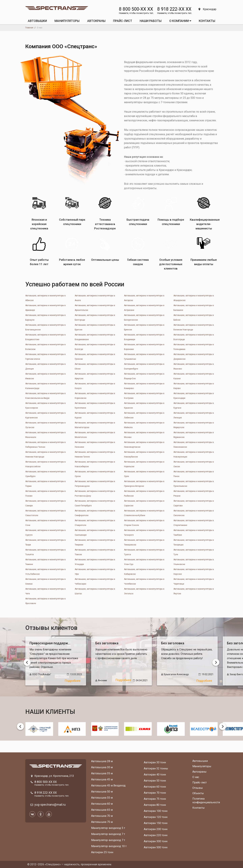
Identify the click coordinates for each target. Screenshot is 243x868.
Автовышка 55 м (102, 798)
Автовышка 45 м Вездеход (108, 785)
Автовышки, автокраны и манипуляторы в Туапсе (144, 552)
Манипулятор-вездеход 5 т (108, 828)
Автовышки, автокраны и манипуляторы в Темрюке (95, 542)
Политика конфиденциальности (206, 800)
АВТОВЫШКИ (37, 21)
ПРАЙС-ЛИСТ (123, 21)
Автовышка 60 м (102, 804)
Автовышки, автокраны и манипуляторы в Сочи (45, 523)
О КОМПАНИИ (180, 21)
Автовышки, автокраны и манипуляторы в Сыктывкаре (95, 533)
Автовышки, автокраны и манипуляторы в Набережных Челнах (45, 445)
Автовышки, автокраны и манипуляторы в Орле (144, 474)
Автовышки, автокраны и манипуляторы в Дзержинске (194, 357)
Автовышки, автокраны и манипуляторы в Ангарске (144, 298)
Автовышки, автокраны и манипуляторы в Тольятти (45, 552)
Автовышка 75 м (102, 822)
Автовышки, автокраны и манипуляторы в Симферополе (95, 513)
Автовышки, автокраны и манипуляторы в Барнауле (45, 318)
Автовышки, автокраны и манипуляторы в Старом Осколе (144, 523)
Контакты (199, 808)
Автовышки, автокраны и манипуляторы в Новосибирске (95, 464)
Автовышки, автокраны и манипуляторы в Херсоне (194, 572)
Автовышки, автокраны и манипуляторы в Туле (194, 552)
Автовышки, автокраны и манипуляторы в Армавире (45, 308)
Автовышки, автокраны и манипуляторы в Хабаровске (144, 572)
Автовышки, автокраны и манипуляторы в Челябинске (144, 581)
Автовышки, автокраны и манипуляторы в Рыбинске (144, 493)
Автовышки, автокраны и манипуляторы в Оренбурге (45, 474)
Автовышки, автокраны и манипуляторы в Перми (45, 484)
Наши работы (151, 21)
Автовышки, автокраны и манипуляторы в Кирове (194, 386)
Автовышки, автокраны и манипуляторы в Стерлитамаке (194, 523)
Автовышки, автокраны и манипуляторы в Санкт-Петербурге (95, 503)
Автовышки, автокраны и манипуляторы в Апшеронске (194, 298)
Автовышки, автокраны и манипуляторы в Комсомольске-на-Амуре (45, 396)
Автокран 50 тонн (155, 781)
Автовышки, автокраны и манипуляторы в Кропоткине (95, 406)
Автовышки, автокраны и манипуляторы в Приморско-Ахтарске (144, 484)
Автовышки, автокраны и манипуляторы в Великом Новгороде (194, 327)
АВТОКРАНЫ (96, 21)
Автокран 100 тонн (156, 811)
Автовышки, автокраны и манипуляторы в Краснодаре (194, 396)
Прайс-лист (200, 782)
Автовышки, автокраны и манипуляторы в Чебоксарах (95, 581)
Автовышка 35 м (102, 773)
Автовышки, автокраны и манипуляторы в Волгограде (194, 337)
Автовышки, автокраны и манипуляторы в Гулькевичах (144, 357)
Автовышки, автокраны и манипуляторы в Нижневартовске (144, 445)
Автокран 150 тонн (156, 823)
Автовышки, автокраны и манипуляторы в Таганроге (144, 533)
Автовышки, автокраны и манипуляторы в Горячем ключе (45, 357)
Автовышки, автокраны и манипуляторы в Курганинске (45, 415)
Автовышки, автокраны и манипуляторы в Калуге (95, 386)
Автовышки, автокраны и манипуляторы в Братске (95, 327)
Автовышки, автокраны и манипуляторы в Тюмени (45, 562)
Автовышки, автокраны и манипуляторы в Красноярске (45, 406)
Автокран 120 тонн (156, 817)
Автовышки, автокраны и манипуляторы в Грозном (95, 357)
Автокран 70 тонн (155, 793)
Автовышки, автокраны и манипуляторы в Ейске (95, 366)
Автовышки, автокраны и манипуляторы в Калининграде (45, 386)
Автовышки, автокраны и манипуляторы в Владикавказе (95, 337)
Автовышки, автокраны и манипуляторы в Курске (95, 415)
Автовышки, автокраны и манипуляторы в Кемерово (144, 386)
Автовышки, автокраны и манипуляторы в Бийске (194, 318)
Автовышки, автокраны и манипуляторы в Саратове (194, 503)
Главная (29, 28)
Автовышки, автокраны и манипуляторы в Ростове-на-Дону (95, 493)
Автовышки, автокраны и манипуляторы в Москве (144, 435)
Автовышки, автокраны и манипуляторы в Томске (95, 552)
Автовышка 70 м (102, 816)
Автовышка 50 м (102, 792)
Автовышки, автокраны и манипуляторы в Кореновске (95, 396)
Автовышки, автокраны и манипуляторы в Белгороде (95, 318)
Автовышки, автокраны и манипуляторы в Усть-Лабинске (45, 572)
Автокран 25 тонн (102, 852)
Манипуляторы (202, 766)
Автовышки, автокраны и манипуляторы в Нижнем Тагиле (95, 454)
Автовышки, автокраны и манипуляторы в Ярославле (45, 601)
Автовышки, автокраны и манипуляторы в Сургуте (45, 533)
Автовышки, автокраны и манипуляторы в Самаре (45, 503)
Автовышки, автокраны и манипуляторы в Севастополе (45, 513)
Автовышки (200, 761)
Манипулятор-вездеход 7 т (108, 834)
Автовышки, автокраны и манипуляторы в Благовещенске (45, 327)
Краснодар (207, 9)
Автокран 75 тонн (155, 799)
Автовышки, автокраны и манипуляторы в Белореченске (144, 318)
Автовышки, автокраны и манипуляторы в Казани (194, 376)
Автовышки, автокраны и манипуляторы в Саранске (144, 503)
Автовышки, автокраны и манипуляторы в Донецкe (45, 366)
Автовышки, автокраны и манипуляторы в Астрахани (144, 308)
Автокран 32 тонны (156, 768)
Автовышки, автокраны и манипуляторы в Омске (194, 464)
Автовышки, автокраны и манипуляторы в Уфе (95, 572)
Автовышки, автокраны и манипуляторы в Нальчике (95, 445)
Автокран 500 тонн (156, 847)
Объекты (198, 793)
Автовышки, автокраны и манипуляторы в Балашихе (194, 308)
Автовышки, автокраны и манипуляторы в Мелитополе (95, 435)
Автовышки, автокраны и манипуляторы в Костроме (144, 396)
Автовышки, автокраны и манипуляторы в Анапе (95, 298)
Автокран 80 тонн (155, 805)
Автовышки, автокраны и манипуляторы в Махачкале (45, 435)
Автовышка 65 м (102, 810)
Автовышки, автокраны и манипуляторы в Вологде (95, 347)
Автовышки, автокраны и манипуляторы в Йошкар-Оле (144, 376)
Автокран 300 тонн (156, 841)
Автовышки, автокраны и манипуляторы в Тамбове (194, 533)
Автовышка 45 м (102, 779)
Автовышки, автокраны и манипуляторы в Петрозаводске (95, 484)
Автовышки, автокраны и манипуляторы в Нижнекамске (194, 445)
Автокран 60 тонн (155, 787)
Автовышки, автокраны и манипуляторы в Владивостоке (45, 337)
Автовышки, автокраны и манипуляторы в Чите (45, 591)
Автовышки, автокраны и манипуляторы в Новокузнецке (194, 454)
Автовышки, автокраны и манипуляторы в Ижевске (45, 376)
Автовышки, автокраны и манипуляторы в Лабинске (144, 415)
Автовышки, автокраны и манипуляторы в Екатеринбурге (144, 366)
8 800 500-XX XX (136, 9)
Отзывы (198, 788)
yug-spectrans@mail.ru (50, 805)
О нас (196, 777)
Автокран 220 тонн (156, 835)
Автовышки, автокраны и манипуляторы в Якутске (194, 591)
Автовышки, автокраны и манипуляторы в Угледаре (95, 562)
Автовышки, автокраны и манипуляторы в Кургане (194, 406)
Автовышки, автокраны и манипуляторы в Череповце (194, 581)
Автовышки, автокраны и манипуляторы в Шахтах (95, 591)
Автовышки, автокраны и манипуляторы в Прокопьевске (194, 484)
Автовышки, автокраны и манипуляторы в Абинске (45, 298)
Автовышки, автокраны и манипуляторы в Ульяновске (194, 562)
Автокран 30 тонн (155, 762)
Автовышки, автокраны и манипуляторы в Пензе (194, 474)
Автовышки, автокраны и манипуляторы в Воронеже (144, 347)
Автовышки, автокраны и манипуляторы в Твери (45, 542)
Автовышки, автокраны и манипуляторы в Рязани (194, 493)
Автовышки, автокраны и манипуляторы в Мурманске (194, 435)
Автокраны (199, 772)
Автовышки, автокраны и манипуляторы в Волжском (45, 347)
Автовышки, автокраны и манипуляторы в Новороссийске (45, 464)
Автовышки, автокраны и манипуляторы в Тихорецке (194, 542)
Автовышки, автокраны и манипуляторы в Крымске (144, 406)
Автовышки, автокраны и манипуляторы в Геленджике (194, 347)
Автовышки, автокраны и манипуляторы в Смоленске (194, 513)
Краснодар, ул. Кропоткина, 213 (54, 776)
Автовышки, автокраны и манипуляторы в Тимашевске (144, 542)
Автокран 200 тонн (156, 829)
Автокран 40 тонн (155, 775)
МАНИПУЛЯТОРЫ (67, 21)
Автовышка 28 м (102, 761)
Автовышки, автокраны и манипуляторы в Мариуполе (194, 425)
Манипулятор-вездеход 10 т (109, 846)
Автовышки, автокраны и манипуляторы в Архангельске (95, 308)
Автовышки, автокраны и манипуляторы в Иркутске (95, 376)
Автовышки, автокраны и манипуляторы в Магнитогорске (95, 425)
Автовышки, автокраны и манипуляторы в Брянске (144, 327)
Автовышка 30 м (102, 767)
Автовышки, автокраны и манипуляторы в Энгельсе (144, 591)
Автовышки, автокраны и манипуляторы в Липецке (194, 415)
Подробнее (73, 681)
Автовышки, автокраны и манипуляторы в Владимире (144, 337)
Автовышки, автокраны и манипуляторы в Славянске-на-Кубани (144, 513)
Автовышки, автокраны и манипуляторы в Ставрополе (95, 523)
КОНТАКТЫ (207, 21)
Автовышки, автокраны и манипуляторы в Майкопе (144, 425)
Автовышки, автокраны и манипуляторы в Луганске (45, 425)
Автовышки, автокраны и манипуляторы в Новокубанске (144, 454)
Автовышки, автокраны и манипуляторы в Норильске (144, 464)
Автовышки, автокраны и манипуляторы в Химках (45, 581)
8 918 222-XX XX (174, 9)
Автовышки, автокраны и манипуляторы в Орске (95, 474)
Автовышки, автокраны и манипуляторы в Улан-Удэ (144, 562)
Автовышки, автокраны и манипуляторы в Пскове (45, 493)
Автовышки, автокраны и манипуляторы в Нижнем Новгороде (45, 454)
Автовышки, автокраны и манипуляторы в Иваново (194, 366)
